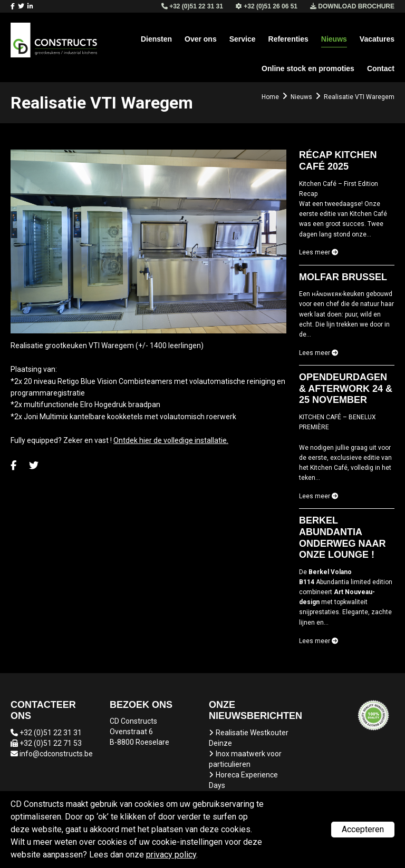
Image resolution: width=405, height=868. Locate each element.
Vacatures (377, 39)
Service (243, 39)
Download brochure (352, 6)
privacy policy (171, 855)
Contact (381, 68)
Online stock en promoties (308, 68)
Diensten (156, 39)
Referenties (288, 39)
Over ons (201, 39)
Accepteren (363, 829)
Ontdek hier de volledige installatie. (171, 440)
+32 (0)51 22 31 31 (51, 733)
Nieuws (334, 39)
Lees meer (319, 252)
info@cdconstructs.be (56, 754)
